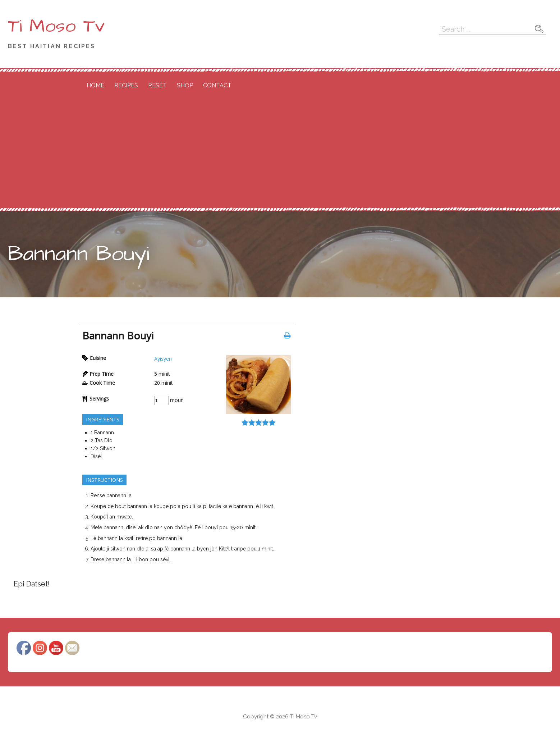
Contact (217, 85)
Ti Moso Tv (56, 26)
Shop (185, 85)
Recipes (126, 85)
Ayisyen (163, 359)
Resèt (157, 85)
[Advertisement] (280, 154)
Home (95, 85)
